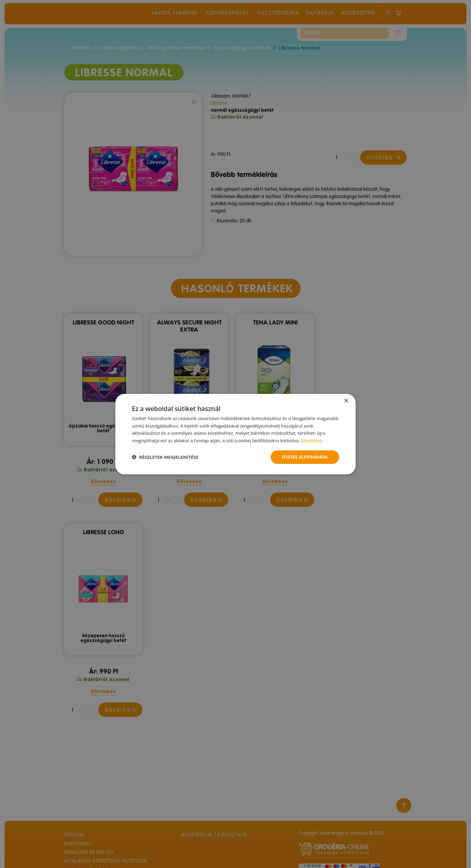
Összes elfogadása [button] (305, 457)
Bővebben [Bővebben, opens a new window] (312, 440)
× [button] (346, 401)
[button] (165, 457)
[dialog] (235, 434)
